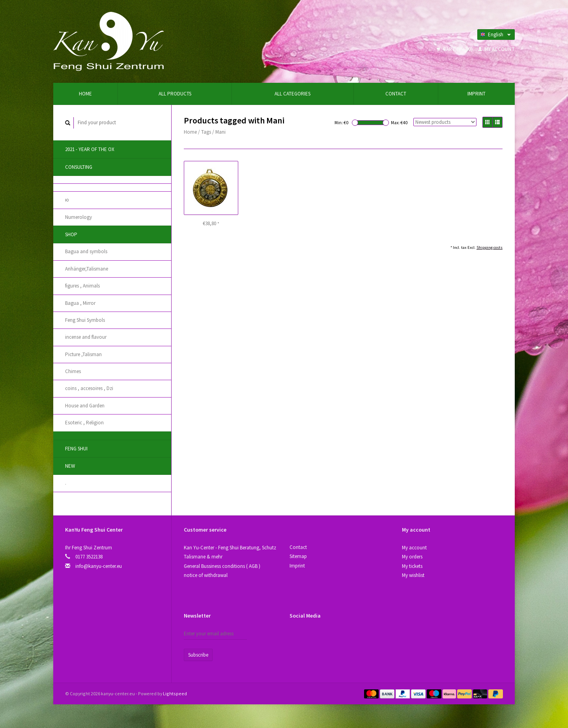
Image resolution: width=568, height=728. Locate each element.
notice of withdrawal (206, 575)
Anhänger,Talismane (87, 269)
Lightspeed (175, 693)
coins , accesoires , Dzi (89, 388)
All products (175, 94)
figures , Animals (82, 286)
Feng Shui (76, 449)
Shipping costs (490, 247)
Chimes (73, 371)
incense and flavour (86, 337)
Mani (220, 132)
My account (496, 49)
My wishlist (413, 575)
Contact (396, 94)
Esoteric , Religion (84, 423)
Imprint (476, 94)
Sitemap (298, 556)
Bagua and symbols (86, 251)
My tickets (412, 566)
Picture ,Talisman (83, 354)
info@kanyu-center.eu (99, 566)
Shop (71, 234)
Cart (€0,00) (455, 49)
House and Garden (85, 406)
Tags (206, 132)
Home (85, 94)
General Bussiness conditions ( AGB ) (222, 566)
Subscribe (198, 655)
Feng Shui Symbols (85, 320)
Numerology (78, 217)
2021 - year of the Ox (90, 149)
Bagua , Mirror (80, 303)
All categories (292, 94)
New (70, 466)
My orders (412, 557)
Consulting (79, 167)
